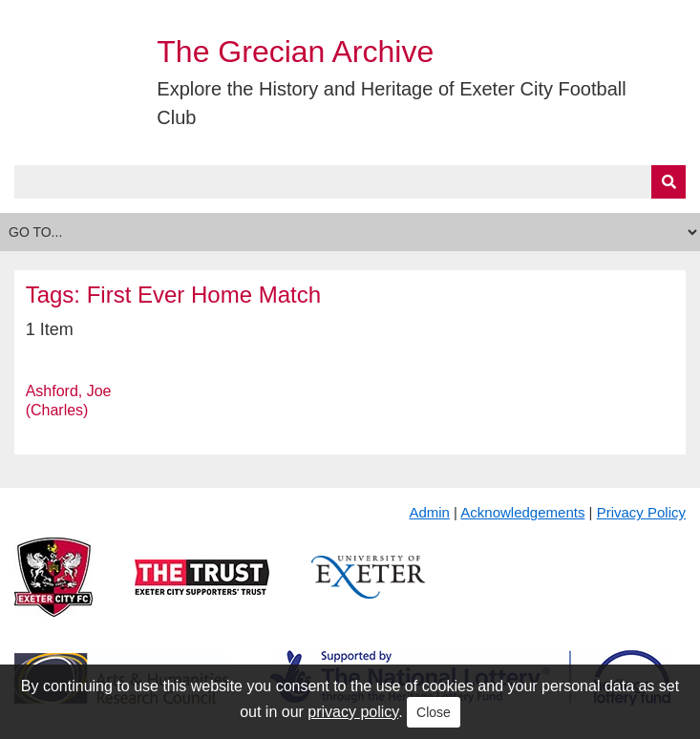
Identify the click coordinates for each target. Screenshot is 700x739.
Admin (429, 512)
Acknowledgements (522, 512)
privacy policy (353, 712)
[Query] (350, 182)
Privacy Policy (641, 512)
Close (434, 712)
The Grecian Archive (295, 52)
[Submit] (668, 182)
